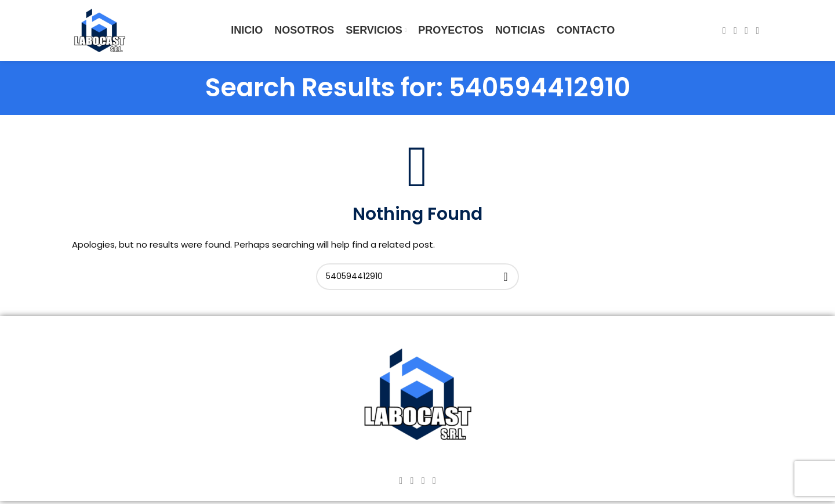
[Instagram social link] (736, 30)
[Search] (418, 277)
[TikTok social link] (758, 30)
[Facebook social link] (724, 30)
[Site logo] (99, 30)
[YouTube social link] (747, 30)
